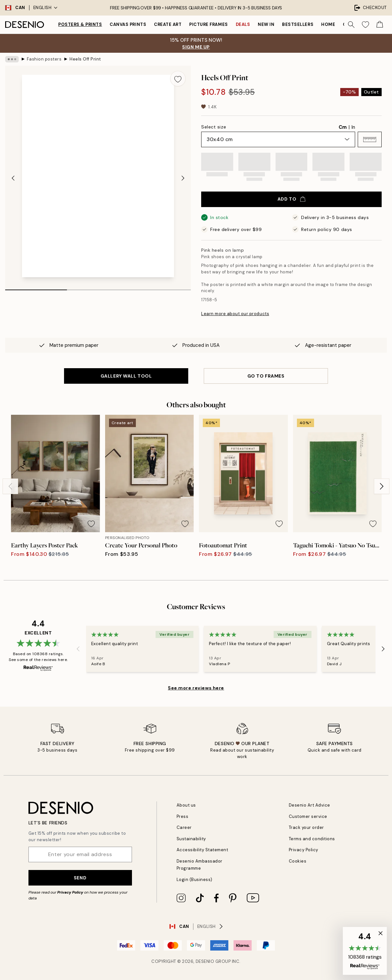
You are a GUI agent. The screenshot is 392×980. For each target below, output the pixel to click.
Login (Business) (195, 880)
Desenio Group (213, 961)
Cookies (298, 861)
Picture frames (208, 24)
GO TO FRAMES (266, 376)
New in (266, 24)
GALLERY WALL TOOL (126, 376)
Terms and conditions (312, 839)
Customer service (308, 816)
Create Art (168, 24)
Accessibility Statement (202, 850)
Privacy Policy (70, 892)
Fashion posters (44, 59)
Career (184, 827)
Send (80, 878)
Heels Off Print (85, 59)
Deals (243, 24)
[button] (370, 139)
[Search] (351, 25)
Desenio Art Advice (310, 805)
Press (183, 816)
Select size (214, 127)
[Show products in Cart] (380, 25)
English (45, 8)
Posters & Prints (80, 24)
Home (328, 24)
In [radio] (353, 127)
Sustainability (191, 839)
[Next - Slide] (183, 178)
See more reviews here (196, 688)
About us (186, 805)
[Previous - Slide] (13, 178)
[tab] (36, 288)
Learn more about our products (235, 314)
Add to (291, 199)
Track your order (306, 827)
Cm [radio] (343, 127)
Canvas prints (128, 24)
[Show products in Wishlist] (365, 25)
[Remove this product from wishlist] (178, 79)
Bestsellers (298, 24)
